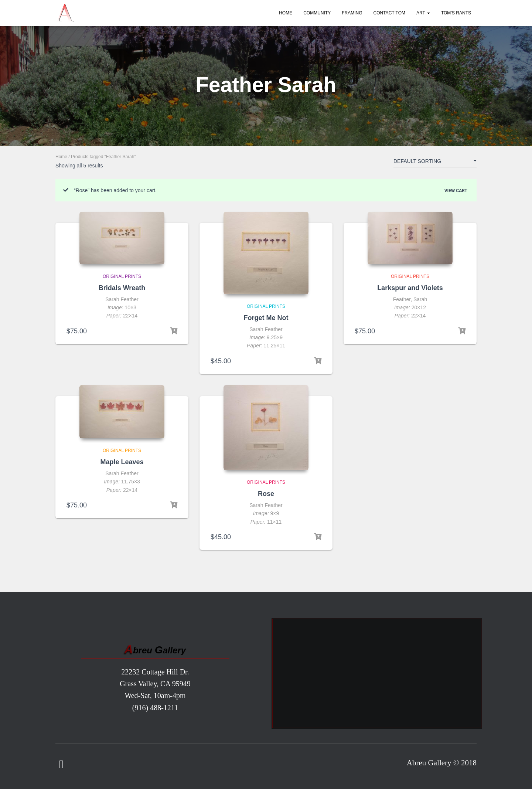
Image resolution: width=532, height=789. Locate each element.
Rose (266, 494)
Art (423, 13)
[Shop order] (435, 163)
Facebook (61, 765)
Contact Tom (389, 13)
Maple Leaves (122, 462)
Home (286, 13)
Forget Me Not (266, 318)
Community (317, 13)
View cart (456, 191)
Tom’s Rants (456, 13)
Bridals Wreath (122, 288)
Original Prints (122, 276)
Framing (352, 13)
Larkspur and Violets (410, 288)
